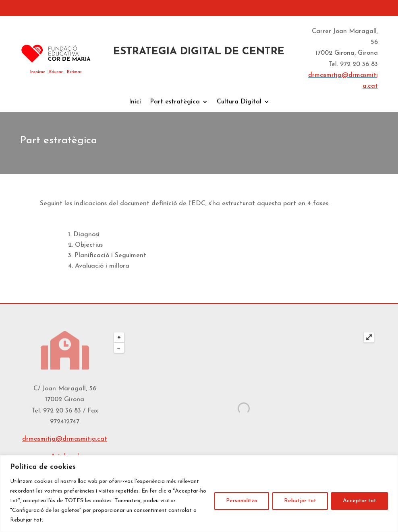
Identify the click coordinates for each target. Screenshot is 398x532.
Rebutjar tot (300, 501)
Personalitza (242, 501)
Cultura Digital (239, 102)
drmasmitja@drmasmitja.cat (65, 439)
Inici (135, 102)
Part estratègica (175, 102)
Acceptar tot (360, 501)
